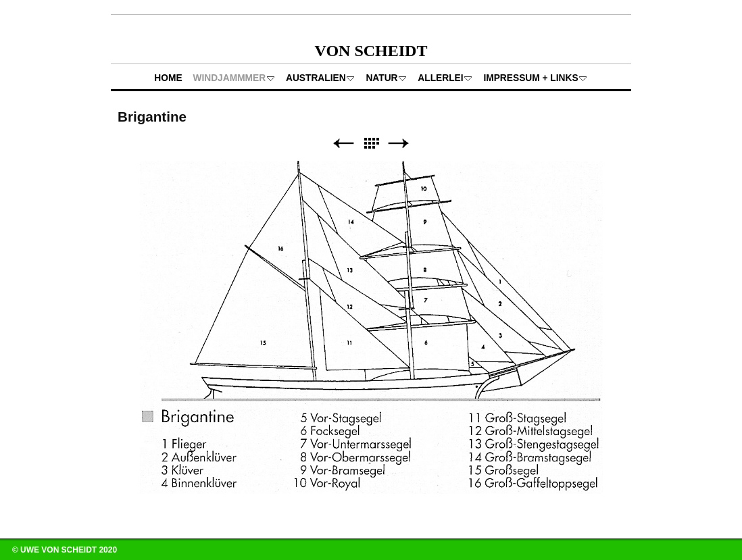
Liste (371, 144)
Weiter (399, 144)
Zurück (343, 144)
